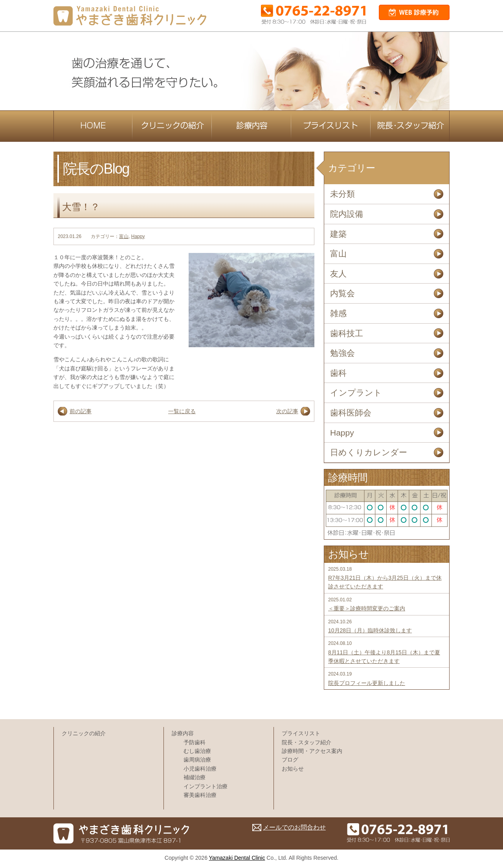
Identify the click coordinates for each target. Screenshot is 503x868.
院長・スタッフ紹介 (307, 742)
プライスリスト (301, 733)
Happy (138, 236)
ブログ (290, 760)
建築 (338, 234)
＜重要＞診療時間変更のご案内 (367, 608)
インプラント (356, 393)
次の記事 (287, 411)
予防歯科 (195, 742)
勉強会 (342, 353)
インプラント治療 (206, 786)
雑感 (338, 313)
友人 (338, 274)
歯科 (338, 373)
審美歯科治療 (200, 795)
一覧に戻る (182, 411)
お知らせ (293, 769)
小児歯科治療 (200, 769)
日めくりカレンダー (369, 452)
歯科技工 (347, 333)
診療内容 (183, 733)
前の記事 (81, 411)
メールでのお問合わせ (294, 827)
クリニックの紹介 (84, 733)
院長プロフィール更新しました (367, 683)
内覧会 (342, 293)
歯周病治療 (197, 760)
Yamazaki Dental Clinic (237, 858)
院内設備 (347, 214)
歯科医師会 (351, 413)
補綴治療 (195, 777)
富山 (124, 236)
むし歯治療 (197, 751)
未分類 (342, 194)
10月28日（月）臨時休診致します (370, 630)
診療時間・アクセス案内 (312, 751)
